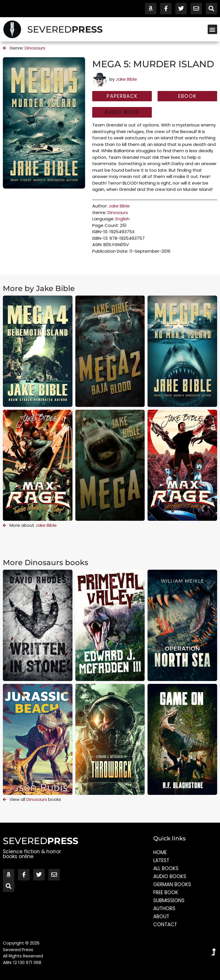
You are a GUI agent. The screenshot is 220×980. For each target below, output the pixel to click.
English (122, 219)
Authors (164, 908)
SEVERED (65, 29)
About (161, 916)
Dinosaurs (35, 48)
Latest (161, 860)
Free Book (166, 892)
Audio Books (170, 876)
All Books (166, 868)
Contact (165, 924)
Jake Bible (126, 79)
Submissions (169, 900)
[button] (212, 29)
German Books (172, 884)
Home (160, 852)
